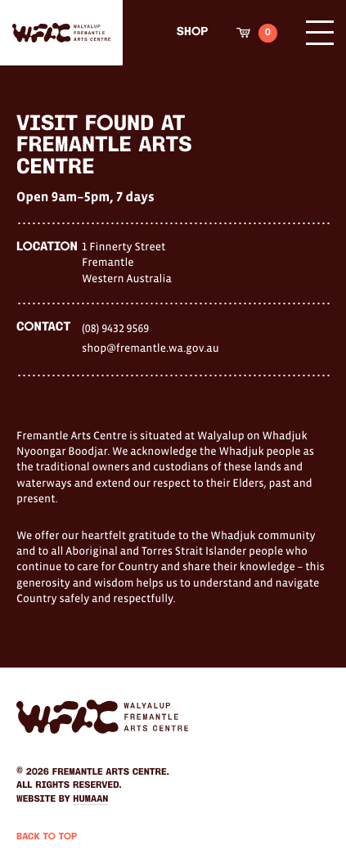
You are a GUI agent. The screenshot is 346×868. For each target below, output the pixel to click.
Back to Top (47, 837)
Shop (192, 32)
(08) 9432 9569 (115, 328)
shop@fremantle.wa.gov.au (151, 348)
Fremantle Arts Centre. (111, 772)
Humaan (90, 799)
